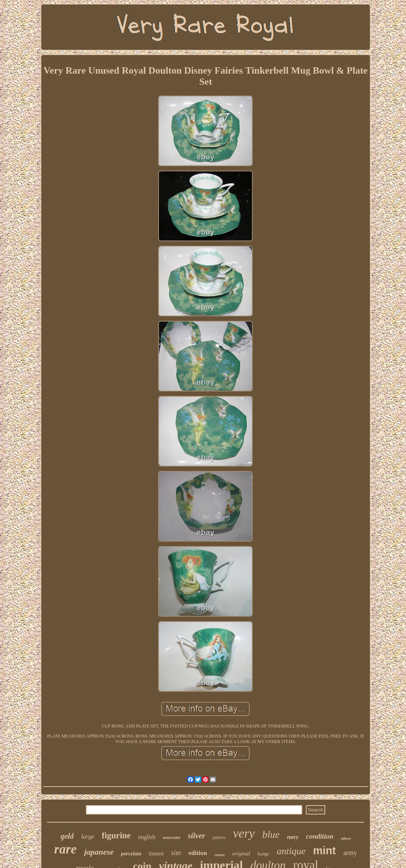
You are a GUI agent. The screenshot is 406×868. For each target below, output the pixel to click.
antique (291, 851)
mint (324, 851)
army (350, 853)
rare (65, 849)
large (88, 837)
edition (198, 853)
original (241, 854)
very (244, 833)
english (147, 837)
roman (220, 855)
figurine (116, 835)
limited (156, 854)
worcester (172, 838)
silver (197, 836)
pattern (219, 838)
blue (271, 835)
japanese (99, 852)
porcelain (131, 854)
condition (320, 836)
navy (293, 837)
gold (67, 836)
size (176, 853)
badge (263, 854)
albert (346, 838)
